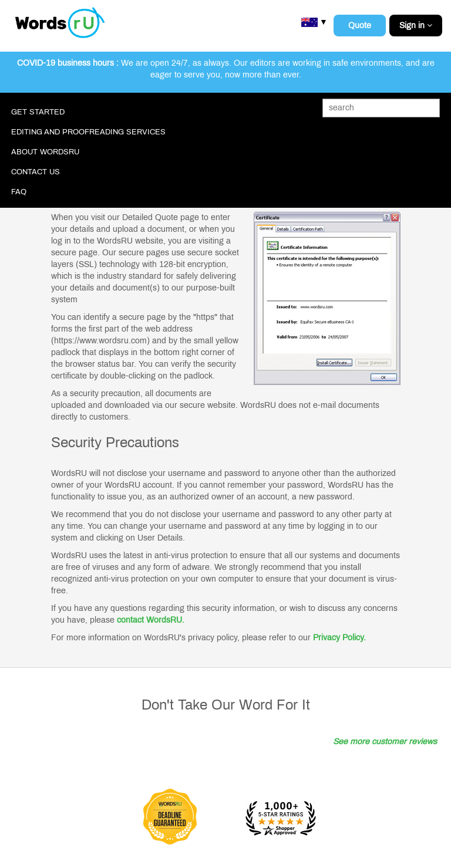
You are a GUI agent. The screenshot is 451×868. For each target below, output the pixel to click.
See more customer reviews (385, 742)
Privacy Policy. (339, 638)
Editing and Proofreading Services (88, 132)
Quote (360, 26)
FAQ (19, 192)
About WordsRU (45, 152)
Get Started (38, 112)
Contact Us (36, 172)
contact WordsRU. (151, 620)
